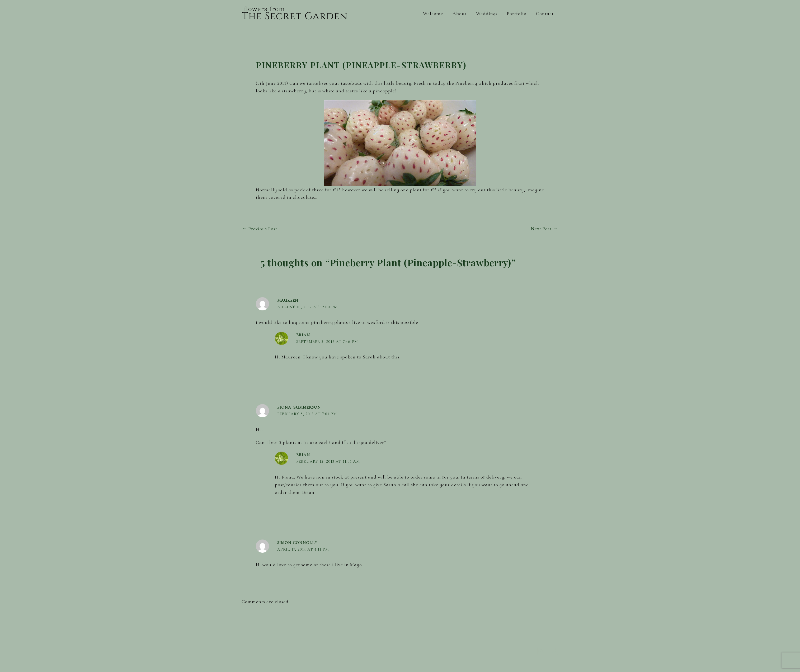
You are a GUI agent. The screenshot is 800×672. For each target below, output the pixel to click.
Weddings (487, 13)
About (460, 13)
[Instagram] (541, 651)
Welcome (433, 13)
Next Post (544, 229)
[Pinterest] (554, 651)
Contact (545, 13)
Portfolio (517, 13)
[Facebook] (529, 651)
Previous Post (260, 229)
